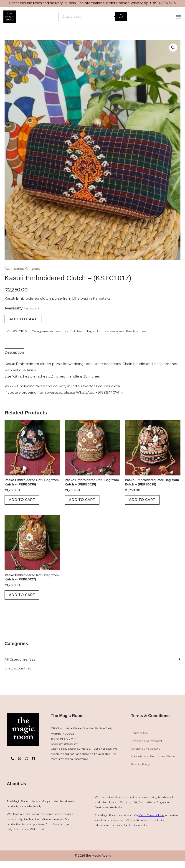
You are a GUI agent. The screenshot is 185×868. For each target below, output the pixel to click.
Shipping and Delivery (146, 756)
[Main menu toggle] (179, 17)
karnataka (119, 332)
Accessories (15, 270)
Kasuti (133, 332)
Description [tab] (15, 354)
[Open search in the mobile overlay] (93, 17)
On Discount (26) (19, 675)
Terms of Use (139, 740)
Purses (145, 332)
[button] (173, 49)
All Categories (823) (21, 666)
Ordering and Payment (147, 748)
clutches (104, 332)
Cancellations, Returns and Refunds (155, 764)
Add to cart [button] (25, 503)
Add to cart (23, 320)
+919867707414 (163, 3)
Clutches (34, 270)
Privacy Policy (141, 771)
